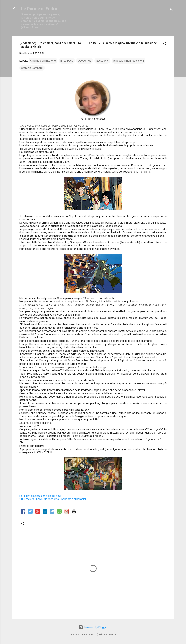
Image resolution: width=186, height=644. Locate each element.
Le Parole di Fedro (39, 9)
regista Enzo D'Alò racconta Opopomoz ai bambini (53, 499)
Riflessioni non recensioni (129, 61)
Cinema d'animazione (43, 61)
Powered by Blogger (93, 627)
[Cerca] (172, 10)
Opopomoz (85, 61)
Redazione (102, 61)
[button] (164, 44)
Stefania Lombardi (32, 68)
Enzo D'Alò (67, 61)
